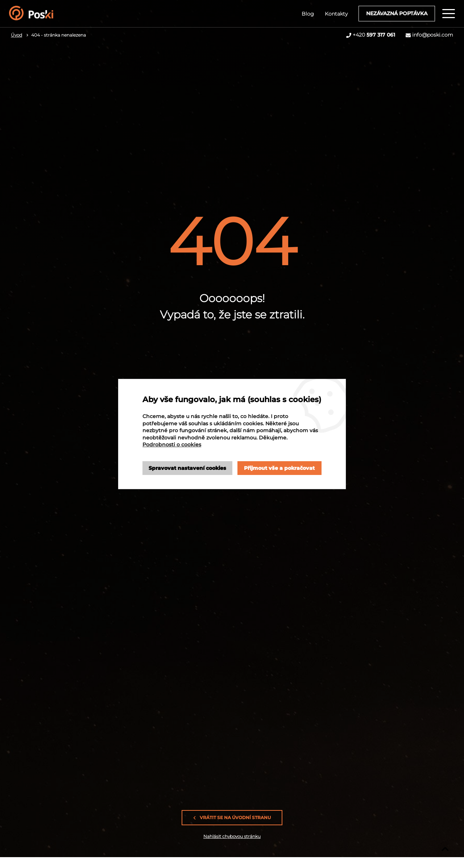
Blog (308, 14)
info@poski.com (433, 35)
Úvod (16, 35)
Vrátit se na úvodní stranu (232, 818)
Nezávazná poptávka (397, 13)
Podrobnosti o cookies (172, 445)
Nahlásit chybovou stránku (232, 836)
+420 (374, 35)
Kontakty (336, 14)
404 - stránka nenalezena (59, 35)
